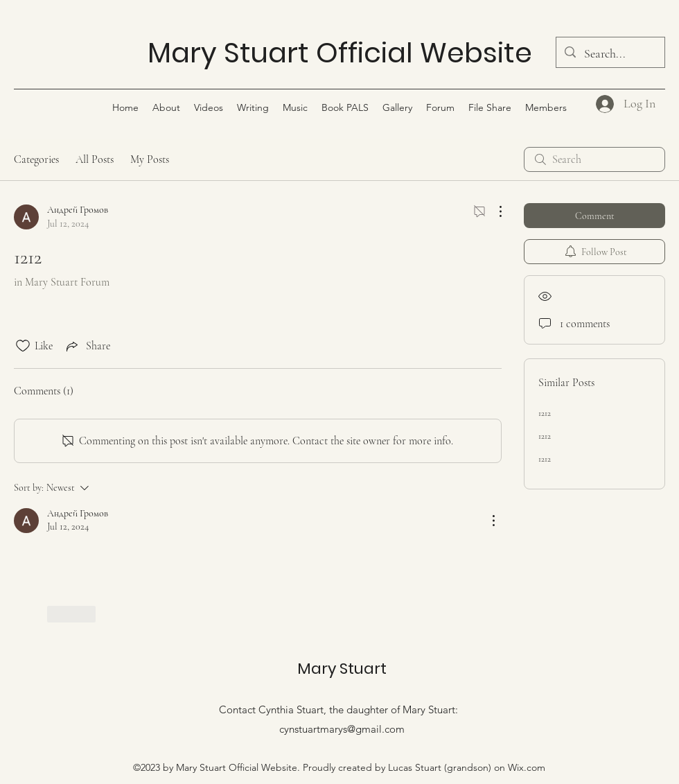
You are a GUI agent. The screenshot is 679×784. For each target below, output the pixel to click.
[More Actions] (493, 211)
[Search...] (610, 54)
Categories (36, 159)
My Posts (150, 159)
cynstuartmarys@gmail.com (342, 729)
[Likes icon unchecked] (23, 346)
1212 (545, 413)
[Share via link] (87, 346)
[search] (594, 159)
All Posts (95, 159)
